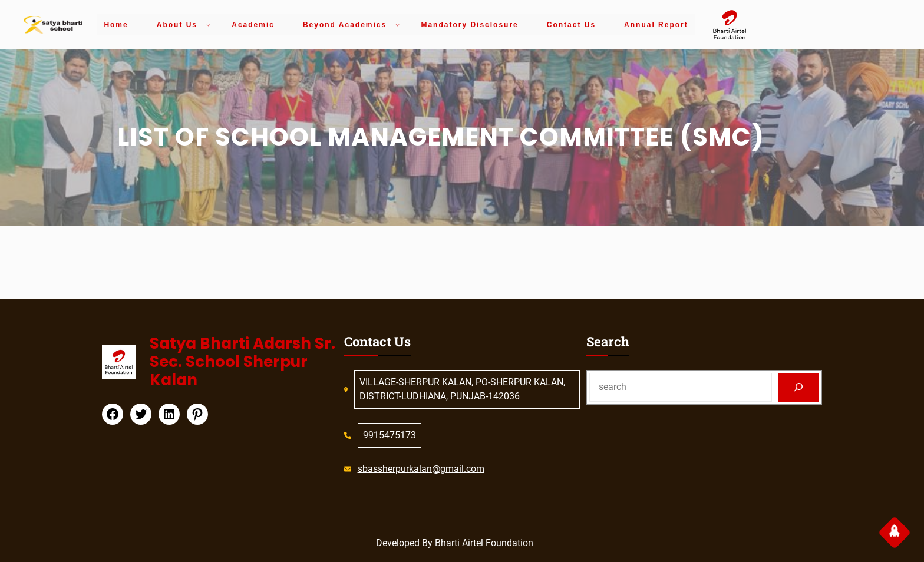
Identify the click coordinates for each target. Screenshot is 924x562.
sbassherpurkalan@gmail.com (421, 469)
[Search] (799, 387)
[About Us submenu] (208, 24)
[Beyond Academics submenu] (397, 24)
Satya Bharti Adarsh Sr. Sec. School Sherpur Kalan (242, 362)
